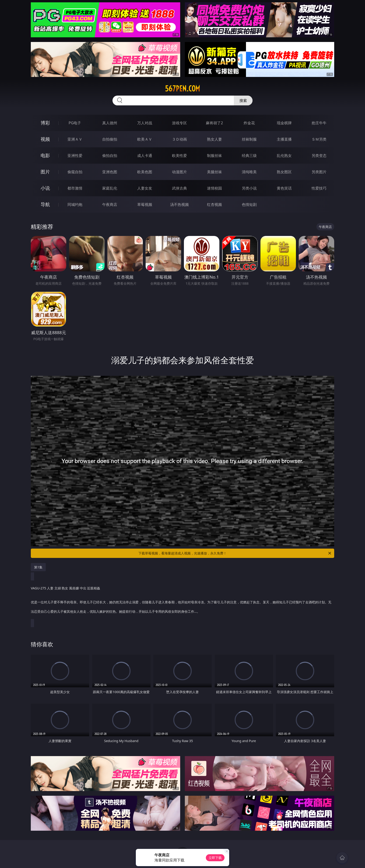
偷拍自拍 (110, 156)
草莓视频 (145, 204)
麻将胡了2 (214, 123)
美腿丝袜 (214, 172)
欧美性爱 (179, 156)
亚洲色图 (110, 172)
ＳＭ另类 (319, 139)
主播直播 (284, 139)
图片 (45, 172)
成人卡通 (145, 156)
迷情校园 (214, 188)
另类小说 (249, 188)
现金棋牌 (284, 123)
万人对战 (145, 123)
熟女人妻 (214, 139)
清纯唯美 (249, 172)
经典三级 (249, 156)
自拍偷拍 (110, 139)
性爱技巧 (319, 188)
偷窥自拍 (75, 172)
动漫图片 (179, 172)
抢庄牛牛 (319, 123)
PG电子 (75, 123)
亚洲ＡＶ (75, 139)
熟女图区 (284, 172)
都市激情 (75, 188)
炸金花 (249, 123)
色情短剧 (249, 204)
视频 (45, 139)
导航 (45, 204)
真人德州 (110, 123)
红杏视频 (214, 204)
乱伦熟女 (284, 156)
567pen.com (182, 89)
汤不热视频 (179, 204)
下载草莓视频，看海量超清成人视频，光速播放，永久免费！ (235, 553)
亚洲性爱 (75, 156)
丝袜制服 (249, 139)
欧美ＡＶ (145, 139)
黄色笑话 (284, 188)
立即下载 (215, 858)
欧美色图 (145, 172)
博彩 (45, 123)
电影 (45, 155)
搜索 (243, 100)
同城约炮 (75, 204)
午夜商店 (110, 204)
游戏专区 (179, 123)
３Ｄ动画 (179, 139)
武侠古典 (179, 188)
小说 (45, 188)
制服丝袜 (214, 156)
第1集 (38, 567)
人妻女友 (145, 188)
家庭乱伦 (110, 188)
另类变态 (319, 156)
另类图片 (319, 172)
